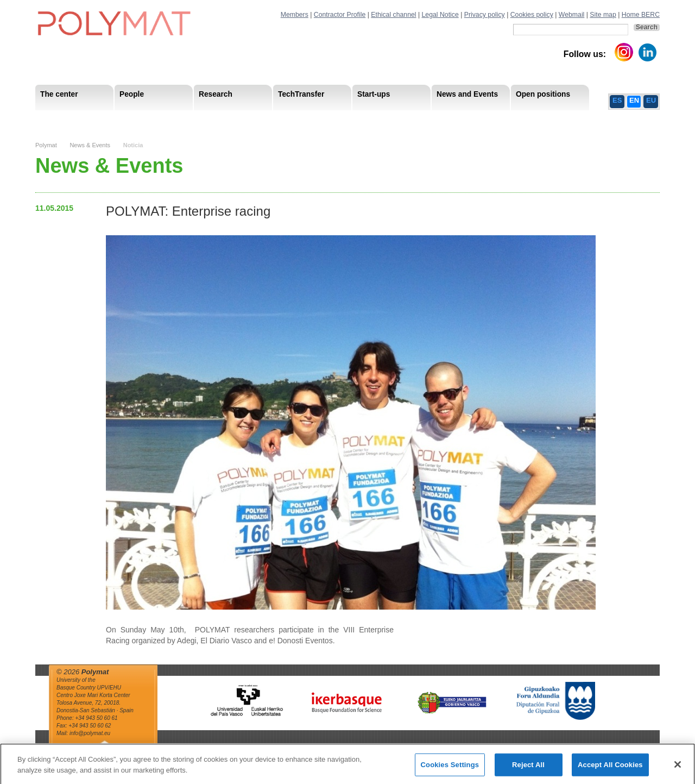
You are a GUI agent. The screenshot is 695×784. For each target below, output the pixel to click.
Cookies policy (532, 15)
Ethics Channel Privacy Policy (540, 119)
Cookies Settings (450, 769)
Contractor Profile (340, 15)
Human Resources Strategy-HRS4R (418, 119)
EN (634, 100)
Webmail (572, 15)
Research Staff (65, 119)
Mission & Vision (68, 119)
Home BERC (641, 15)
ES (617, 100)
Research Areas (67, 119)
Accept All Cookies (610, 769)
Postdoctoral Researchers (201, 119)
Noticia (133, 145)
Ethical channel (393, 15)
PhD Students (281, 119)
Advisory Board (209, 119)
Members (295, 15)
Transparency (270, 119)
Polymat (46, 145)
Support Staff (124, 119)
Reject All (528, 769)
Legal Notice (440, 15)
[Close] (678, 769)
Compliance (326, 119)
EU (651, 100)
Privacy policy (485, 15)
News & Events (90, 145)
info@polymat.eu (90, 733)
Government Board (139, 119)
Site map (603, 15)
